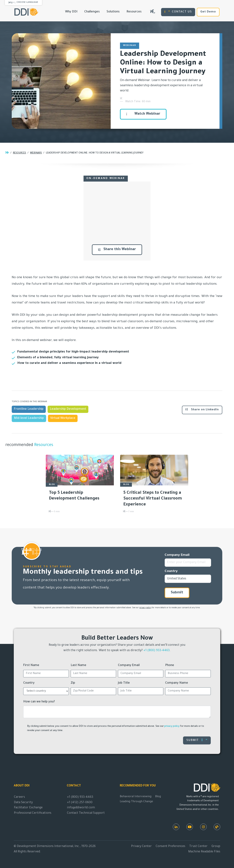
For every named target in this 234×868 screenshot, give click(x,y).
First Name (31, 665)
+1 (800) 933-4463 (157, 651)
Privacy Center (141, 846)
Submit (177, 593)
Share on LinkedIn (202, 410)
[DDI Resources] (217, 827)
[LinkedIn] (176, 827)
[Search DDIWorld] (153, 12)
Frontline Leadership (29, 409)
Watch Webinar (143, 114)
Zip (73, 683)
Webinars (36, 153)
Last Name (78, 665)
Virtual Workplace (63, 418)
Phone (170, 665)
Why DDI (71, 12)
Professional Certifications (33, 813)
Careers (19, 797)
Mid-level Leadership (29, 418)
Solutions (113, 12)
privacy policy (145, 608)
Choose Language (27, 2)
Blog (158, 797)
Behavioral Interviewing (136, 797)
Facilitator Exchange (28, 808)
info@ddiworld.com (81, 808)
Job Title (124, 683)
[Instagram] (203, 827)
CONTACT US (178, 12)
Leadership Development (68, 409)
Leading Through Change (136, 802)
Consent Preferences (170, 846)
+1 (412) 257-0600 (80, 803)
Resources (134, 12)
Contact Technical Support (86, 813)
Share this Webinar (117, 250)
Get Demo (208, 12)
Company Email (177, 555)
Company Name (177, 683)
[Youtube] (190, 827)
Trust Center (198, 846)
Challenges (92, 12)
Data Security (23, 803)
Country (171, 571)
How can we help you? (39, 702)
